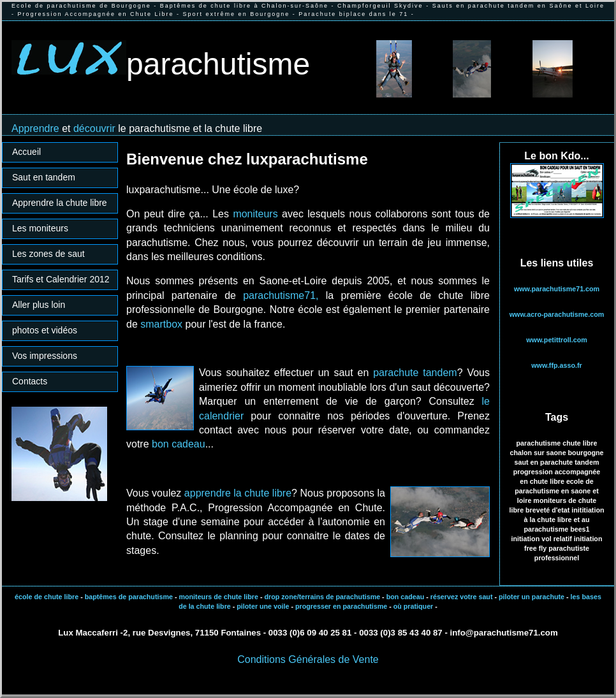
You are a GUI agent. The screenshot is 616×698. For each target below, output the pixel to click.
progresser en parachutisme (341, 606)
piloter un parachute (531, 597)
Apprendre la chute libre (60, 203)
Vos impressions (45, 356)
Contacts (30, 381)
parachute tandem (415, 373)
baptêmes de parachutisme (129, 597)
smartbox (161, 324)
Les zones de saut (48, 254)
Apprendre (37, 128)
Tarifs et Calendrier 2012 (61, 279)
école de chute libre (47, 597)
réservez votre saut (461, 597)
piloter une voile (263, 606)
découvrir (94, 128)
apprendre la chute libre (238, 493)
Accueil (26, 152)
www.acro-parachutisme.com (557, 314)
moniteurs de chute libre (218, 597)
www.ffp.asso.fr (556, 365)
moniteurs (255, 214)
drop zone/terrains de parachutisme (322, 597)
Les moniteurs (40, 228)
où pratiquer (414, 606)
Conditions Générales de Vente (308, 659)
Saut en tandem (44, 177)
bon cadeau (179, 444)
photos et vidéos (45, 330)
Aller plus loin (39, 305)
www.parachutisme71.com (557, 289)
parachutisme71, (281, 295)
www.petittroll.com (556, 340)
